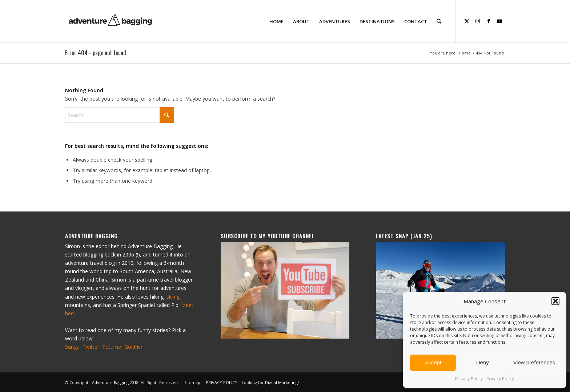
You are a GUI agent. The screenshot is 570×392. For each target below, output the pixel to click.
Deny (483, 362)
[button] (555, 301)
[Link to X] (467, 21)
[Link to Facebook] (489, 21)
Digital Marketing (281, 382)
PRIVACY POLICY (222, 382)
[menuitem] (276, 21)
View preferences (534, 362)
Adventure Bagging (110, 382)
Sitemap (192, 382)
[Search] (439, 21)
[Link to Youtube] (499, 21)
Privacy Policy (469, 379)
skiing (173, 297)
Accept (433, 362)
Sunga (72, 347)
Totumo (112, 347)
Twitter (91, 347)
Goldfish (134, 347)
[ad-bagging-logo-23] (111, 21)
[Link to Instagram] (478, 21)
